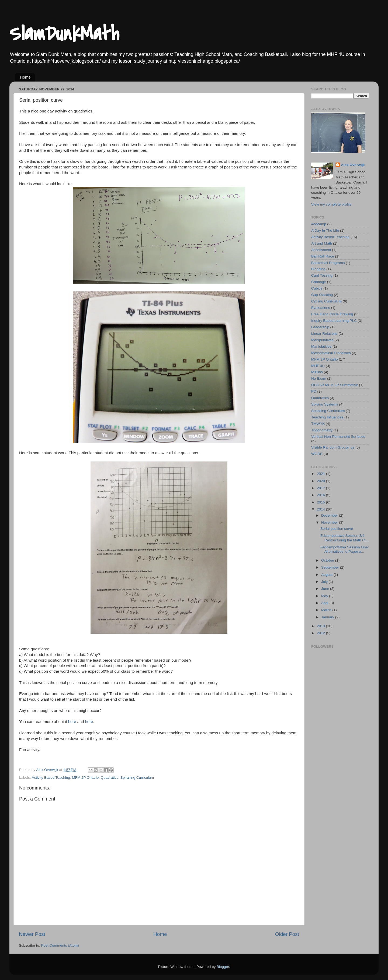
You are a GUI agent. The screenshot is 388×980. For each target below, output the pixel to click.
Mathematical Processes (331, 353)
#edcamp (319, 224)
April (325, 603)
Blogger (223, 967)
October (328, 560)
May (325, 596)
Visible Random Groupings (333, 447)
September (331, 567)
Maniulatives (321, 346)
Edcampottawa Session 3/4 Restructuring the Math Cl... (344, 538)
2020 (321, 481)
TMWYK (318, 424)
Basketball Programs (328, 263)
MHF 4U (318, 366)
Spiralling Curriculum (137, 778)
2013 (321, 626)
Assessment (321, 250)
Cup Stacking (322, 295)
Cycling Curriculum (326, 301)
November (330, 522)
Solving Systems (325, 404)
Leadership (320, 327)
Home (25, 77)
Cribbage (319, 282)
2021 (321, 474)
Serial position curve (337, 529)
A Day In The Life (325, 230)
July (325, 582)
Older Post (287, 934)
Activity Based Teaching (51, 778)
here (72, 722)
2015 (321, 502)
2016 (321, 495)
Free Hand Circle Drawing (332, 314)
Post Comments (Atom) (60, 945)
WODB (317, 454)
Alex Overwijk (353, 165)
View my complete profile (331, 204)
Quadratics (110, 778)
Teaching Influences (327, 417)
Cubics (317, 288)
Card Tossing (322, 275)
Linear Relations (324, 334)
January (328, 617)
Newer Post (32, 934)
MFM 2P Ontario (85, 778)
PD (314, 391)
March (327, 610)
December (330, 515)
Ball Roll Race (323, 256)
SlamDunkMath (64, 34)
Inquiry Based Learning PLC (334, 321)
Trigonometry (322, 430)
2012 (321, 633)
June (326, 589)
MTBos (317, 372)
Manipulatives (322, 340)
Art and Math (322, 243)
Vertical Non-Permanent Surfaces (338, 437)
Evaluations (321, 308)
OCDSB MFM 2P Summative (335, 385)
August (327, 575)
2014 (321, 509)
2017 (321, 488)
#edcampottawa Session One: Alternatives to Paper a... (345, 549)
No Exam (319, 378)
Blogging (318, 269)
